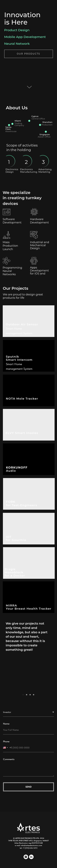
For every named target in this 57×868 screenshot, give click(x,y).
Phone (6, 741)
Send (28, 787)
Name (6, 724)
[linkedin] (31, 858)
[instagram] (26, 858)
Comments (9, 759)
